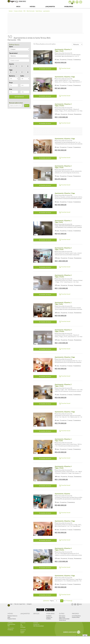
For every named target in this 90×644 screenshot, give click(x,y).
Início (18, 7)
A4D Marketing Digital (39, 626)
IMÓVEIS (10, 614)
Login (11, 604)
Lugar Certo (13, 1)
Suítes (22, 76)
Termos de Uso (62, 620)
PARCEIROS (75, 614)
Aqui (9, 626)
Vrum (22, 626)
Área (11, 89)
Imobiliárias (69, 7)
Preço (11, 83)
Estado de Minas (76, 617)
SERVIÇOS (36, 614)
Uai (21, 624)
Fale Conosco (62, 616)
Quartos (12, 64)
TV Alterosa (10, 630)
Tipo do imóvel (13, 53)
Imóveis (33, 7)
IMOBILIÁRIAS (50, 614)
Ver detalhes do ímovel (45, 69)
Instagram (29, 604)
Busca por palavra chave (16, 103)
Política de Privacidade (64, 619)
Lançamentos (50, 7)
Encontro (22, 631)
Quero (11, 47)
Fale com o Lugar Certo (20, 604)
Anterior (46, 601)
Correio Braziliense (76, 616)
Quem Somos (62, 617)
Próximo (69, 601)
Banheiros (12, 76)
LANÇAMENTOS (25, 614)
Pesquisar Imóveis (12, 619)
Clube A (22, 633)
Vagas (11, 70)
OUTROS (62, 614)
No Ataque (23, 627)
